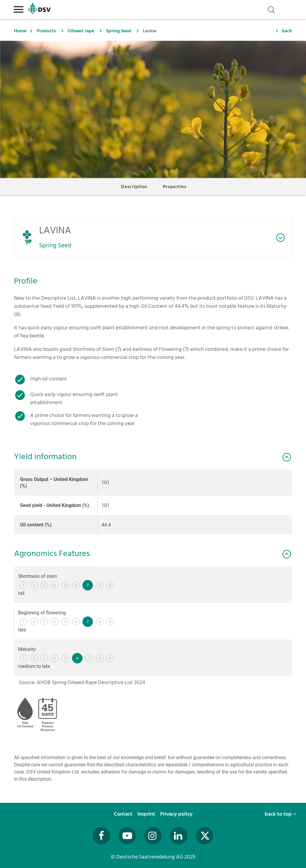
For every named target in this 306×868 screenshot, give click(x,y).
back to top (281, 814)
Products (46, 31)
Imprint (147, 814)
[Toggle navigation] (18, 8)
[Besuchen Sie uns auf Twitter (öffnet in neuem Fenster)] (205, 836)
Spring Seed (119, 31)
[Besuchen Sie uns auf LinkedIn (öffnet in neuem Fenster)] (179, 836)
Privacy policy (177, 814)
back (287, 31)
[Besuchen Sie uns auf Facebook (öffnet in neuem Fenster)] (101, 836)
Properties (175, 187)
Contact (124, 814)
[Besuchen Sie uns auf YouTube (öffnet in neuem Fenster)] (127, 836)
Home (20, 31)
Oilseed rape (81, 31)
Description (134, 187)
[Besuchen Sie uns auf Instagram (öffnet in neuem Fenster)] (153, 836)
